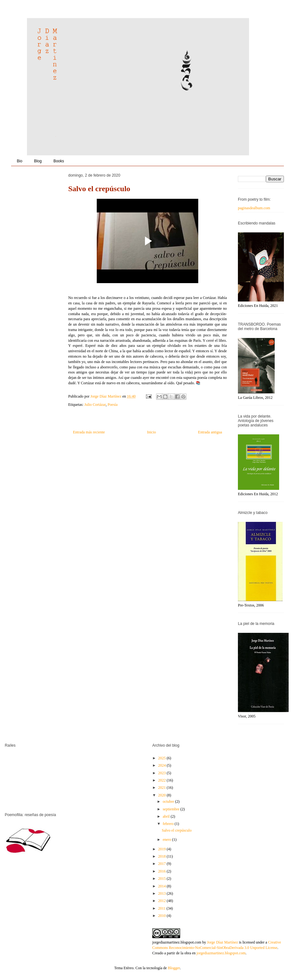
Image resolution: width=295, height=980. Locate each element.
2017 (163, 864)
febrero (169, 824)
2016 (163, 871)
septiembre (172, 809)
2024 (163, 765)
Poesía (112, 405)
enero (167, 840)
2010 (163, 916)
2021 (163, 788)
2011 (163, 908)
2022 (163, 780)
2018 (163, 856)
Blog (38, 161)
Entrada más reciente (89, 432)
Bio (20, 161)
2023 (163, 773)
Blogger (174, 968)
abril (167, 816)
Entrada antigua (210, 432)
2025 (163, 758)
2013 (163, 893)
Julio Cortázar (95, 405)
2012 (163, 901)
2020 (163, 795)
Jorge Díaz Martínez (106, 396)
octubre (169, 802)
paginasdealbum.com (254, 208)
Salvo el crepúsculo (177, 830)
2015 (163, 879)
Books (59, 161)
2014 (163, 886)
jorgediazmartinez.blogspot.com (177, 942)
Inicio (151, 432)
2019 (163, 849)
